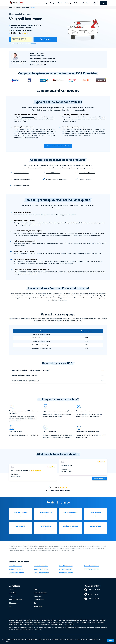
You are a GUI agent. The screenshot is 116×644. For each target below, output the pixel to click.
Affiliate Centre (38, 606)
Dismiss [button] (110, 641)
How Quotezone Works (16, 600)
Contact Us (12, 589)
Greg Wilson (23, 62)
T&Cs (11, 606)
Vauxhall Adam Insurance (66, 573)
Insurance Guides (39, 600)
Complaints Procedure (40, 593)
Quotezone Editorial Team (48, 59)
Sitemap (36, 589)
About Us (12, 596)
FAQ (35, 603)
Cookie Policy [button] (6, 641)
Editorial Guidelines (50, 62)
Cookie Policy (38, 596)
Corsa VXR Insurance (65, 569)
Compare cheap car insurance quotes (58, 146)
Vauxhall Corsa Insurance (41, 569)
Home (10, 8)
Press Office (13, 593)
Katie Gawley (41, 54)
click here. (33, 43)
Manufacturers (26, 8)
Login (103, 3)
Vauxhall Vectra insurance (92, 566)
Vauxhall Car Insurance (15, 566)
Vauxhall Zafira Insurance (41, 566)
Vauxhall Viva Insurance (66, 566)
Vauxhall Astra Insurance (91, 569)
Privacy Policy (13, 603)
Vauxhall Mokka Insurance (41, 573)
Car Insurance (17, 8)
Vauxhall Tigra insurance (16, 569)
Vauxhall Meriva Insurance (16, 573)
